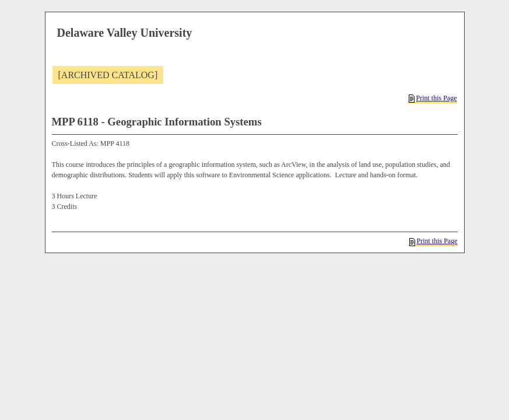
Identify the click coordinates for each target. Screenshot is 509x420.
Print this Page (433, 98)
